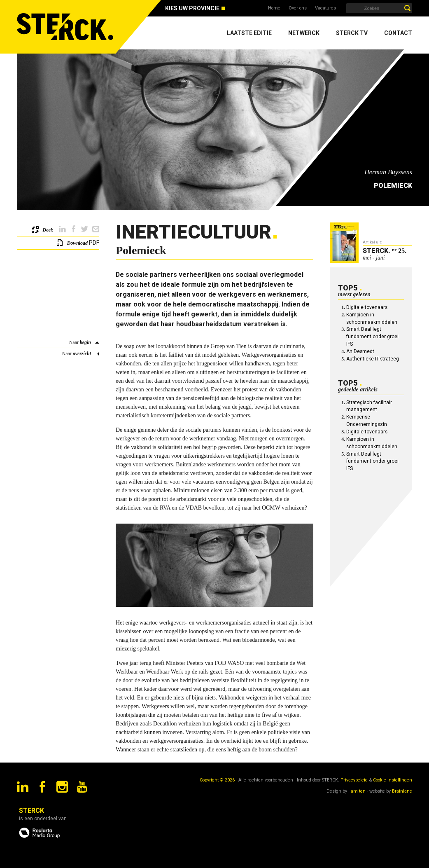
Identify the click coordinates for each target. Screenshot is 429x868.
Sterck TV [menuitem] (352, 33)
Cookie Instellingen (393, 780)
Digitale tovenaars (367, 307)
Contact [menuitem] (398, 33)
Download (77, 243)
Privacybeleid (354, 780)
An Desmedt (360, 351)
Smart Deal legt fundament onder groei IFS (372, 337)
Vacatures (325, 8)
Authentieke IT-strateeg (373, 359)
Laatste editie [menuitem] (249, 33)
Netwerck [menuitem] (304, 33)
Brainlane (402, 791)
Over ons (298, 8)
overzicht (82, 353)
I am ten (357, 791)
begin (85, 342)
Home (274, 8)
